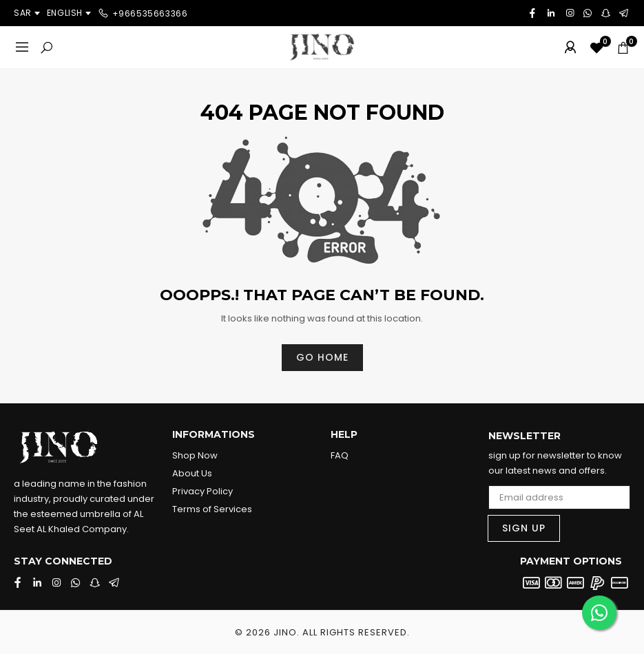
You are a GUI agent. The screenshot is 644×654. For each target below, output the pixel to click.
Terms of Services (212, 509)
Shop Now (195, 455)
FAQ (340, 455)
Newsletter (524, 436)
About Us (192, 473)
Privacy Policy (202, 491)
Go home (322, 357)
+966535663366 (150, 13)
